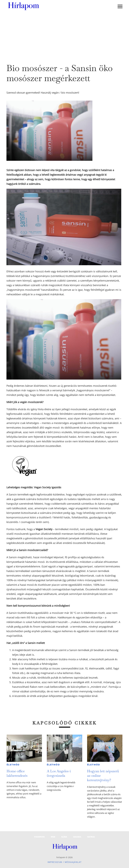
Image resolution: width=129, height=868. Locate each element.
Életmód (13, 765)
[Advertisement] (64, 34)
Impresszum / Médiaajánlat (65, 862)
